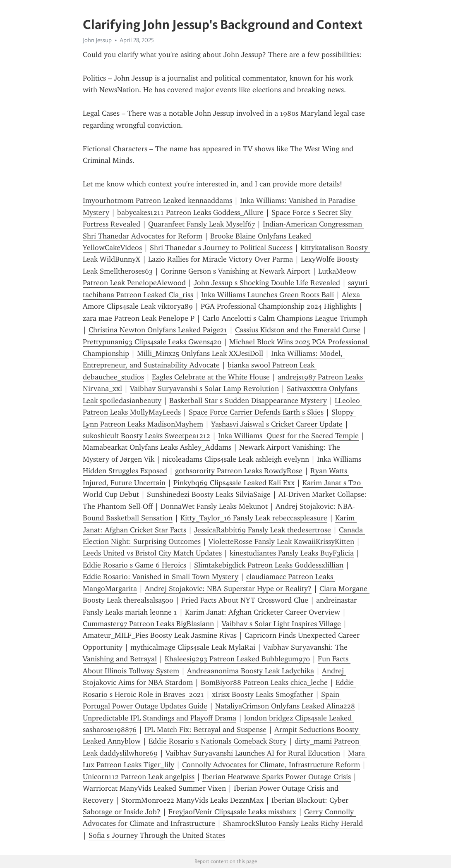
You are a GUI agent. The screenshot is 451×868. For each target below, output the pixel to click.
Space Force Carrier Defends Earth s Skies (256, 412)
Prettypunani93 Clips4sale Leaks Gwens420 (152, 342)
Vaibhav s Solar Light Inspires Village (281, 624)
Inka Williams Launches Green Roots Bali (267, 295)
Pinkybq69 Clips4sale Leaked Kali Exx (234, 483)
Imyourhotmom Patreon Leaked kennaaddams (157, 200)
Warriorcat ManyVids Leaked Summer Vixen (154, 788)
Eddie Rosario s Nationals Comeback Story (218, 741)
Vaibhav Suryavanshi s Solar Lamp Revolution (204, 389)
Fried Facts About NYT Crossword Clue (245, 600)
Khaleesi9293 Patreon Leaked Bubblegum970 (237, 659)
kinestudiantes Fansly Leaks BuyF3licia (292, 553)
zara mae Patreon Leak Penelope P (139, 318)
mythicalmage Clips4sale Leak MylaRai (193, 647)
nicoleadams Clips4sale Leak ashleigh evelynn (236, 459)
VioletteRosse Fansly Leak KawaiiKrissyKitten (281, 541)
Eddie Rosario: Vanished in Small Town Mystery (161, 577)
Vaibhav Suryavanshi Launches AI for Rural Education (253, 753)
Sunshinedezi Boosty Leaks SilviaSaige (209, 494)
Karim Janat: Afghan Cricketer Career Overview (263, 612)
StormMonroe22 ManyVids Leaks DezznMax (192, 800)
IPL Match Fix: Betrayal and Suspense (205, 730)
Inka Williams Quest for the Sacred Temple (288, 436)
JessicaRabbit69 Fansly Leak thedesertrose (263, 530)
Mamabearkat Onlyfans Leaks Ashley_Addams (157, 447)
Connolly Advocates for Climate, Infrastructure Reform (271, 765)
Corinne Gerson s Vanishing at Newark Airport (235, 271)
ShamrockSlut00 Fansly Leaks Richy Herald (293, 823)
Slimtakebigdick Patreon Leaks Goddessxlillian (269, 565)
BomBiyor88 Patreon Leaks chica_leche (264, 682)
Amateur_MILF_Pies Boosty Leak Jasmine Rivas (160, 635)
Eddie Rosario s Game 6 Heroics (134, 565)
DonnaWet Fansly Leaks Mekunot (214, 506)
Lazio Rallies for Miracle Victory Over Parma (221, 259)
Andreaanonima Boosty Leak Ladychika (251, 671)
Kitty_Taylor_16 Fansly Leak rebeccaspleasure (254, 518)
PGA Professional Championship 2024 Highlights (279, 306)
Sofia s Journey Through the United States (157, 835)
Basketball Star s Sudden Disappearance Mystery (248, 401)
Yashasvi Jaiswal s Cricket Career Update (277, 424)
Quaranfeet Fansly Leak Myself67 (202, 224)
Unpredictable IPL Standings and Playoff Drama (160, 718)
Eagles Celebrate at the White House (211, 377)
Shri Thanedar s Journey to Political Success (221, 248)
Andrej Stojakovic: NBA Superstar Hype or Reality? (228, 589)
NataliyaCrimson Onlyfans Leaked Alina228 (285, 706)
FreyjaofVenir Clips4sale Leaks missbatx (232, 812)
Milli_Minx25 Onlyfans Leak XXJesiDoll (200, 353)
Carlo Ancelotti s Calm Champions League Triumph (285, 318)
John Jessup (97, 40)
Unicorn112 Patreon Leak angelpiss (139, 777)
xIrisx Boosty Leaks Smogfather (263, 694)
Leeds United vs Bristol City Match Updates (152, 553)
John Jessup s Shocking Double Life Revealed (267, 283)
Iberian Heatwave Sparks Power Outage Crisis (277, 777)
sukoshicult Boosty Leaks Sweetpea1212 (146, 436)
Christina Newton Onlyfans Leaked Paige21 (158, 330)
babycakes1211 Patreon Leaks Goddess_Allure (190, 212)
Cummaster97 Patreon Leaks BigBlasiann (148, 624)
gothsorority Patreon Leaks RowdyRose (239, 471)
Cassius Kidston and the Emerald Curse (298, 330)
